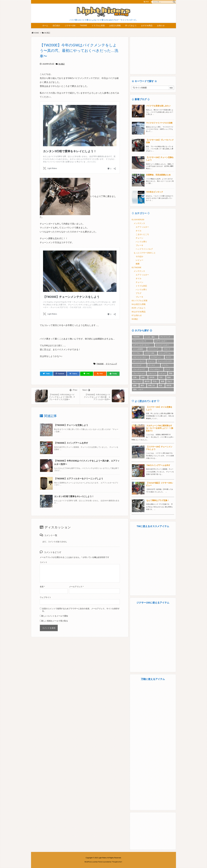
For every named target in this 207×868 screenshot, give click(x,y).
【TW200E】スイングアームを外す (71, 443)
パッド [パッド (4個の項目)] (168, 369)
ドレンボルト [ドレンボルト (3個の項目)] (155, 369)
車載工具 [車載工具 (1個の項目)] (151, 385)
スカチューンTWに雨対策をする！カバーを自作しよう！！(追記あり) (160, 428)
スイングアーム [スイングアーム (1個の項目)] (165, 353)
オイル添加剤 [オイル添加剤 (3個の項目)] (138, 349)
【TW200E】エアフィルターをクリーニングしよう (79, 479)
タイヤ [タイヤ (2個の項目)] (168, 357)
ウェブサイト (45, 597)
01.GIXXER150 (138, 220)
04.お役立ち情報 (139, 304)
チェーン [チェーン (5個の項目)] (151, 361)
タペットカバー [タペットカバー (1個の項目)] (139, 361)
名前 (42, 587)
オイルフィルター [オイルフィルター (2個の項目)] (163, 345)
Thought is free (117, 862)
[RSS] (100, 374)
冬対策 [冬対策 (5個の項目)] (152, 377)
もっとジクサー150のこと (145, 253)
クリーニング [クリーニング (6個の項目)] (153, 349)
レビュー (139, 260)
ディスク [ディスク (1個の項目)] (152, 365)
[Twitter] (46, 374)
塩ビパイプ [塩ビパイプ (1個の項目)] (137, 381)
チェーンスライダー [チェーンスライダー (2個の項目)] (165, 361)
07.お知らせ (137, 315)
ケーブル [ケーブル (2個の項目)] (136, 353)
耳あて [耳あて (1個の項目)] (170, 381)
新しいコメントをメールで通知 (55, 616)
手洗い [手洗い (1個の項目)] (155, 381)
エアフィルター (142, 227)
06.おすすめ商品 (139, 312)
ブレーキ (139, 245)
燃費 (138, 264)
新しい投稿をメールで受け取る (55, 621)
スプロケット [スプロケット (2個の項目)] (156, 357)
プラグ (139, 293)
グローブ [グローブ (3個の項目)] (167, 349)
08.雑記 (47, 33)
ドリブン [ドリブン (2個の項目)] (165, 365)
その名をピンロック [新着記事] (155, 192)
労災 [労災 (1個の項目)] (161, 377)
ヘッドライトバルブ (144, 249)
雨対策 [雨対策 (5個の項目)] (169, 385)
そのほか (139, 256)
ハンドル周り (141, 242)
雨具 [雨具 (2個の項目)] (161, 385)
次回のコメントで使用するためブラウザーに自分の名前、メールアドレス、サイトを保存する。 (81, 610)
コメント (44, 562)
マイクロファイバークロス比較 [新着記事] (159, 123)
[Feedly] (113, 374)
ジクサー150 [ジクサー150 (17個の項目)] (149, 353)
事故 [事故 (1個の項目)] (171, 373)
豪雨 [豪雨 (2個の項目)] (142, 385)
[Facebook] (60, 374)
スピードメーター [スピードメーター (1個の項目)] (140, 357)
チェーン (139, 238)
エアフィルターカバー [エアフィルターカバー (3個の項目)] (141, 345)
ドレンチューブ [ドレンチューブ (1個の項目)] (139, 369)
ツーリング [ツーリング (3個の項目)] (137, 365)
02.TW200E (137, 267)
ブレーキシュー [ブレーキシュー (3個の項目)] (139, 373)
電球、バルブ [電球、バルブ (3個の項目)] (138, 390)
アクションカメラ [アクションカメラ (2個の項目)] (140, 341)
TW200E (100, 364)
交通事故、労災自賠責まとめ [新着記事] (158, 175)
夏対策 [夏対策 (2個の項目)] (147, 381)
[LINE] (87, 374)
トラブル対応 (141, 286)
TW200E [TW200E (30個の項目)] (136, 337)
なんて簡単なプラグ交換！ (158, 500)
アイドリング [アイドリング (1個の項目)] (165, 337)
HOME (36, 33)
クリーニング (111, 364)
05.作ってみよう (139, 308)
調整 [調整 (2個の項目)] (135, 385)
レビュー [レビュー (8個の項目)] (163, 373)
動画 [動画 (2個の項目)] (169, 377)
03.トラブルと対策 (140, 301)
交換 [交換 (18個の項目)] (135, 377)
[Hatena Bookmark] (73, 374)
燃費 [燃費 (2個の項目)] (163, 381)
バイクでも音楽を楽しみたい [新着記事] (158, 106)
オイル (139, 231)
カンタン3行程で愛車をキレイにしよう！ (74, 496)
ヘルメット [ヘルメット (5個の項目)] (152, 373)
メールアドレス (76, 587)
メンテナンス (139, 223)
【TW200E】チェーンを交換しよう (71, 425)
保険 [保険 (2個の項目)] (143, 377)
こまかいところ (142, 234)
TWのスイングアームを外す (158, 465)
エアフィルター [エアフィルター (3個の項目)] (161, 341)
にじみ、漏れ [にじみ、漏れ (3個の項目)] (150, 337)
